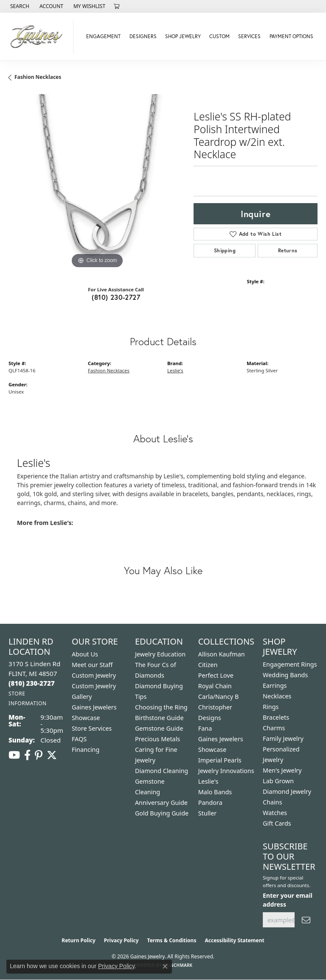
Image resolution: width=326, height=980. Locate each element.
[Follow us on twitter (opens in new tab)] (52, 755)
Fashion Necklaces (38, 77)
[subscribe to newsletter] (306, 920)
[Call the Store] (32, 683)
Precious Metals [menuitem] (157, 739)
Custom (219, 36)
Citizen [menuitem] (208, 665)
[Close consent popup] (165, 966)
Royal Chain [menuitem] (215, 686)
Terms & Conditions (172, 940)
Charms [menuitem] (274, 728)
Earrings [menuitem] (275, 685)
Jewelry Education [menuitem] (160, 654)
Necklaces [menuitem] (277, 696)
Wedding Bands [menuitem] (285, 675)
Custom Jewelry (94, 675)
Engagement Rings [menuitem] (290, 664)
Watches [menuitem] (275, 813)
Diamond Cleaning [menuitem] (162, 771)
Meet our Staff (92, 665)
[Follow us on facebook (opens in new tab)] (27, 755)
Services (249, 36)
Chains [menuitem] (273, 802)
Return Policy (79, 940)
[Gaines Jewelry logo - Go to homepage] (39, 36)
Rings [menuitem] (271, 707)
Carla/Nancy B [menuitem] (219, 697)
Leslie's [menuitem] (208, 781)
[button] (19, 6)
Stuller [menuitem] (207, 813)
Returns (288, 250)
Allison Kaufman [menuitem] (222, 654)
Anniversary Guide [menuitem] (161, 803)
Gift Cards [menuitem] (277, 823)
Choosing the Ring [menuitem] (161, 707)
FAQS (79, 739)
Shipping (225, 250)
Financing (86, 750)
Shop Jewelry (183, 36)
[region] (97, 182)
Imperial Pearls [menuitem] (220, 760)
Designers (143, 36)
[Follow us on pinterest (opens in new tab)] (39, 755)
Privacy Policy (121, 940)
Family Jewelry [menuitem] (283, 738)
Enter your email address (288, 900)
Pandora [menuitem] (210, 803)
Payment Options (291, 36)
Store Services (92, 728)
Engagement (103, 36)
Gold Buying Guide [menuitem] (162, 813)
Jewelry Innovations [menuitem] (226, 771)
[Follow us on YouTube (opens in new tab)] (14, 755)
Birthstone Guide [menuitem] (159, 718)
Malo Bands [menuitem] (215, 792)
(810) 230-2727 (116, 297)
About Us (85, 654)
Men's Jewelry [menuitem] (282, 770)
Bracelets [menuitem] (276, 717)
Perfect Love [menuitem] (216, 675)
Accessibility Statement (234, 940)
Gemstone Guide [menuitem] (159, 728)
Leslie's (175, 370)
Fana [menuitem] (205, 728)
